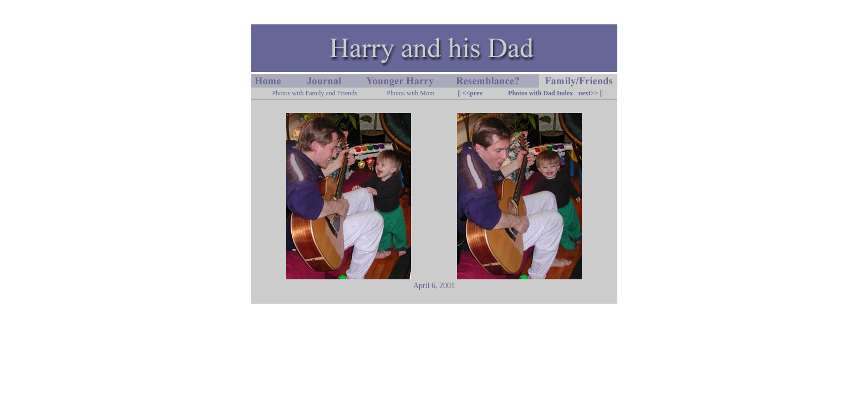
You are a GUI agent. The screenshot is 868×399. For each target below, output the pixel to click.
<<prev (472, 93)
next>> (588, 93)
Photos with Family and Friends (315, 93)
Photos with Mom (410, 93)
